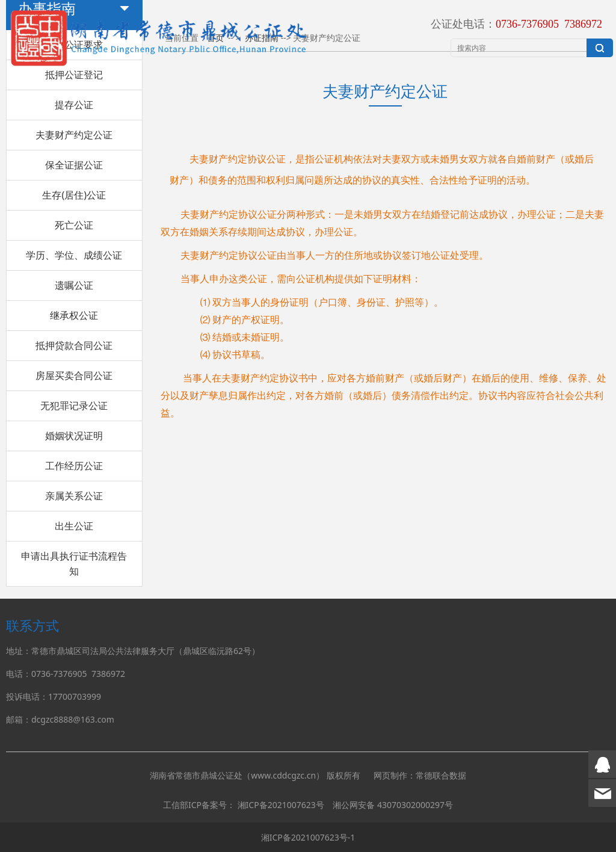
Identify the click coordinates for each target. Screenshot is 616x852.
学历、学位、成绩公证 (74, 255)
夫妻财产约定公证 (74, 135)
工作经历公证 (74, 466)
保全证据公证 (74, 165)
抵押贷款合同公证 (74, 345)
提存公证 (74, 105)
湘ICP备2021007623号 (281, 805)
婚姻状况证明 (74, 436)
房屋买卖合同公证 (74, 375)
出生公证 (74, 526)
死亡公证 (74, 225)
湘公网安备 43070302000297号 (393, 805)
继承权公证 (74, 315)
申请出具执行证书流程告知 (74, 563)
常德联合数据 (441, 775)
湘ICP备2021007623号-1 (308, 837)
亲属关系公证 (74, 496)
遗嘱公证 (74, 285)
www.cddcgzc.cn (283, 775)
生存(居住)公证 (74, 195)
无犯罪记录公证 (74, 406)
